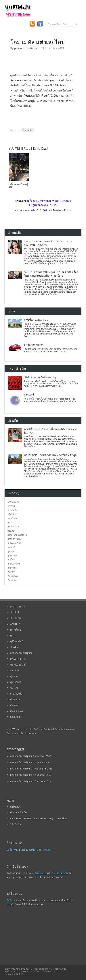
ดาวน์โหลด (12, 518)
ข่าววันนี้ (11, 506)
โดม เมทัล (28, 130)
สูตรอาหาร (12, 555)
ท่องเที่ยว (11, 531)
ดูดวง (10, 523)
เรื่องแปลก (12, 580)
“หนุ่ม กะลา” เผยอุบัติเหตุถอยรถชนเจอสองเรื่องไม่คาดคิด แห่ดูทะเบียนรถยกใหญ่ (51, 274)
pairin (18, 48)
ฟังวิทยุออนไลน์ (14, 543)
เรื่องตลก (11, 572)
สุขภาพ (11, 551)
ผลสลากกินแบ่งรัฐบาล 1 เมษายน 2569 (29, 762)
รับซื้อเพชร (12, 850)
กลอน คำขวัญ (14, 502)
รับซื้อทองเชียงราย (31, 850)
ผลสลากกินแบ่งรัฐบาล (17, 535)
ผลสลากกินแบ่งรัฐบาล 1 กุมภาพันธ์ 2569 (31, 775)
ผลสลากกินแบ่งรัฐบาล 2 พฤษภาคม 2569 (31, 756)
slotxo (47, 850)
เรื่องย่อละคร (13, 576)
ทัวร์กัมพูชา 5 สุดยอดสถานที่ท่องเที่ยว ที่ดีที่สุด (50, 455)
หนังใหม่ (11, 559)
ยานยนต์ (11, 547)
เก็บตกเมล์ (12, 568)
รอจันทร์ (29, 395)
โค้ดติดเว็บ (16, 824)
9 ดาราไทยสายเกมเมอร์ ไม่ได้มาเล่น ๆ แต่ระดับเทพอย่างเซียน (48, 243)
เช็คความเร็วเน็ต (18, 812)
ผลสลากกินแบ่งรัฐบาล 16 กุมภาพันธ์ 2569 (31, 769)
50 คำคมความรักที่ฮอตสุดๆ (40, 377)
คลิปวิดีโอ (12, 514)
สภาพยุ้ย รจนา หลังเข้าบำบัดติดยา (33, 210)
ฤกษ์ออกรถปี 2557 (34, 345)
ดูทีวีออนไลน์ (13, 527)
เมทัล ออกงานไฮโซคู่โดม (18, 186)
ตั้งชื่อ (10, 900)
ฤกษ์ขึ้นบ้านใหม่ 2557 (36, 320)
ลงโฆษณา (15, 807)
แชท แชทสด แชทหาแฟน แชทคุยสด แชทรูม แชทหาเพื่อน (39, 818)
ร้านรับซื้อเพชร (60, 873)
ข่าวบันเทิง (31, 48)
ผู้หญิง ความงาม (14, 539)
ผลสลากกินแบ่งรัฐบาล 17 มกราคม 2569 (30, 781)
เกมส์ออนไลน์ (14, 564)
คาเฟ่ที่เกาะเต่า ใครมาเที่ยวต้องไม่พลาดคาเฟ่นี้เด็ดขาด (50, 431)
